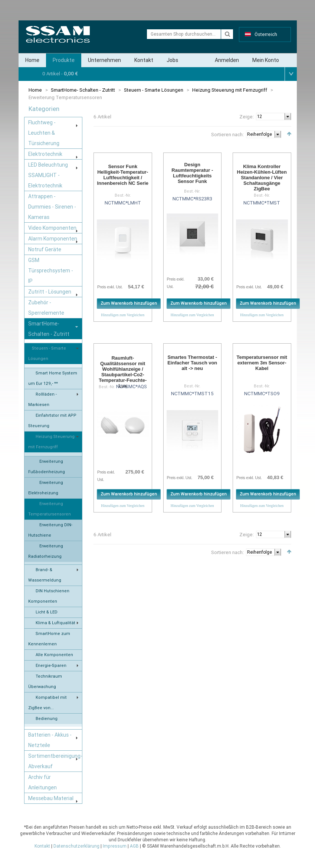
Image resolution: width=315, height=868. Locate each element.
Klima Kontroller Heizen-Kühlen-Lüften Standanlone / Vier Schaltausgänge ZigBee (262, 178)
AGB (134, 846)
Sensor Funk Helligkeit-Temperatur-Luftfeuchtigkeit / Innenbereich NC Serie (123, 175)
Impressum (115, 846)
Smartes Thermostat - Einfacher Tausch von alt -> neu (192, 363)
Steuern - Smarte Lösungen (154, 90)
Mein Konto (266, 60)
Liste (107, 133)
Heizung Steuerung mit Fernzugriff (230, 90)
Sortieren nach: (227, 135)
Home (32, 60)
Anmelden (227, 60)
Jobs (172, 60)
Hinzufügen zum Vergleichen (123, 315)
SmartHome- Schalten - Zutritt (83, 90)
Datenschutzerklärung (76, 846)
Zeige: (247, 117)
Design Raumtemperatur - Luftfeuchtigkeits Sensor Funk (192, 173)
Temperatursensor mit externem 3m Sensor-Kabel (262, 363)
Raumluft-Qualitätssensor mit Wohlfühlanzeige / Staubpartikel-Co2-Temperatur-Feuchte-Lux (123, 372)
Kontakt (144, 60)
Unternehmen (104, 60)
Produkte (64, 60)
